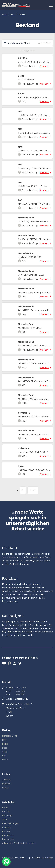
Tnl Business (47, 858)
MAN (4, 740)
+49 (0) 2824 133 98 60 (17, 687)
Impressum (8, 835)
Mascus (6, 788)
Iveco (5, 748)
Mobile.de (7, 784)
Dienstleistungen (10, 823)
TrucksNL (7, 780)
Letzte (33, 490)
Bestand (22, 14)
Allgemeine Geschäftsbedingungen (19, 843)
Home (13, 14)
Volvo (5, 752)
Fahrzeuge (7, 815)
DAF (4, 756)
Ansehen (45, 66)
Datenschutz (8, 839)
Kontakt (6, 831)
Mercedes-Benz (9, 736)
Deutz (5, 744)
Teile (5, 819)
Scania (5, 760)
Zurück (5, 14)
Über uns (6, 827)
